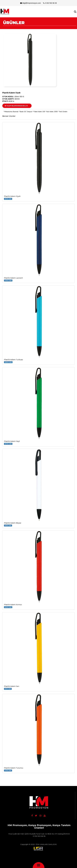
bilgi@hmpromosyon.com (30, 3)
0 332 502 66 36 (50, 3)
